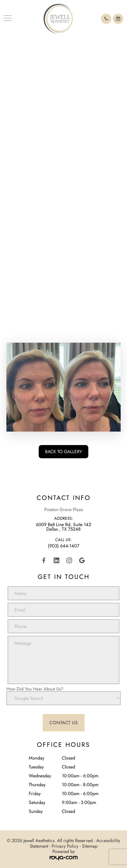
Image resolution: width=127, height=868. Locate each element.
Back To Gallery (63, 452)
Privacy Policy (65, 846)
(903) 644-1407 (63, 546)
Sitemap (90, 846)
